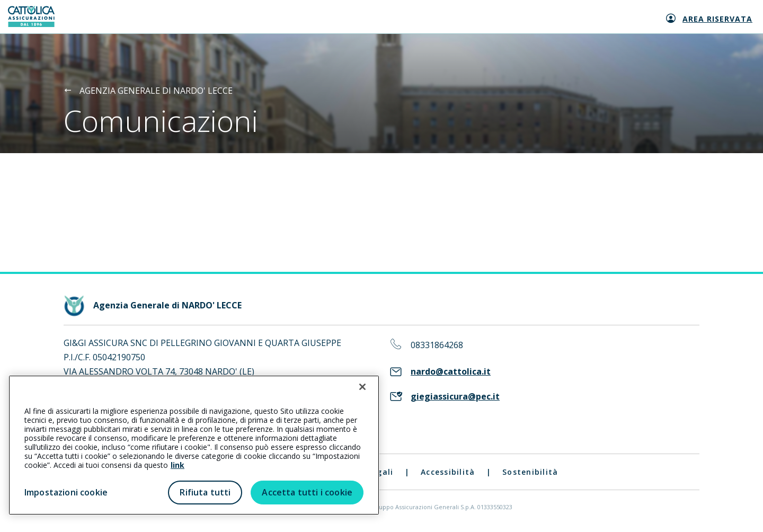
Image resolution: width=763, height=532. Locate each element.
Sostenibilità (530, 472)
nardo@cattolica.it (451, 372)
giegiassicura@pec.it (455, 397)
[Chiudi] (362, 387)
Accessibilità (448, 472)
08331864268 (437, 345)
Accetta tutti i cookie (307, 492)
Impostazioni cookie (66, 492)
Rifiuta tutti (205, 492)
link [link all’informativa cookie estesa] (178, 465)
